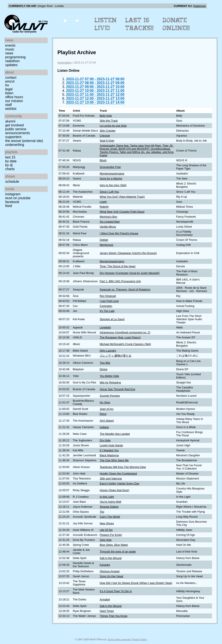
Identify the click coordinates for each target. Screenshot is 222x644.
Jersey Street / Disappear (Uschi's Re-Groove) (128, 253)
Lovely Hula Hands (111, 445)
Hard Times (107, 611)
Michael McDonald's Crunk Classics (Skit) (125, 344)
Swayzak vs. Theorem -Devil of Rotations (125, 289)
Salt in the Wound (111, 558)
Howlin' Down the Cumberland (118, 474)
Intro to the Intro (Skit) (113, 185)
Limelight (105, 327)
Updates (11, 65)
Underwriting (15, 145)
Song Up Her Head (111, 576)
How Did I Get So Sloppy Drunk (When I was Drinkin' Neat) (136, 583)
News (9, 53)
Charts (10, 169)
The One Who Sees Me (114, 460)
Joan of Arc (107, 409)
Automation (64, 63)
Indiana (104, 427)
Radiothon (12, 61)
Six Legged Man (110, 222)
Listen (9, 93)
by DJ (9, 165)
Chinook (105, 136)
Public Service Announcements (18, 131)
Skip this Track (109, 121)
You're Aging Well (110, 502)
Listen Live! (106, 24)
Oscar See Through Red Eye (118, 389)
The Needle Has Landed (115, 434)
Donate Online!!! (176, 24)
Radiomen (200, 6)
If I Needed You (109, 450)
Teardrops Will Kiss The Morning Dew (123, 467)
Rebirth (104, 207)
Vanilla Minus (108, 227)
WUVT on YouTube (18, 198)
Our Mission (14, 101)
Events (10, 45)
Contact (11, 77)
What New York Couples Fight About (122, 212)
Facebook (12, 202)
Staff (8, 105)
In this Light (107, 497)
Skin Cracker (108, 131)
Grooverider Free (110, 167)
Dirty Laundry (108, 351)
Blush (103, 160)
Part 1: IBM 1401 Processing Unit (120, 281)
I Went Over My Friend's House (119, 233)
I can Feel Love (109, 301)
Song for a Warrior (111, 179)
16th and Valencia (111, 479)
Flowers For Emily (111, 535)
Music (10, 49)
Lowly (103, 202)
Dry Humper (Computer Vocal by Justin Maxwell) (130, 273)
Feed (9, 206)
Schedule (12, 182)
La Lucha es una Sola (113, 126)
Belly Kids (106, 116)
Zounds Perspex (110, 396)
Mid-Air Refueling (110, 382)
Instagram (13, 194)
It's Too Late (107, 311)
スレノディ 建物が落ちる (116, 356)
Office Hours (14, 97)
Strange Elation (109, 507)
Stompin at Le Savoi (112, 319)
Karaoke (105, 565)
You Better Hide (109, 376)
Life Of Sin (106, 530)
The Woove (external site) (24, 141)
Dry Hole (105, 440)
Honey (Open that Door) (115, 490)
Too (102, 512)
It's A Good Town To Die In (116, 591)
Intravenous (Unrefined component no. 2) (125, 332)
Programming (15, 57)
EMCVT (10, 81)
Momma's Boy (109, 217)
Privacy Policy (140, 639)
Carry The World (110, 517)
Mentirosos (107, 245)
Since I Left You (109, 192)
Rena (103, 414)
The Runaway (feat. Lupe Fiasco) (120, 337)
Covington (106, 306)
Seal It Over (107, 141)
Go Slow (105, 402)
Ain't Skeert (107, 421)
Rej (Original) (108, 296)
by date (11, 161)
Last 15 (10, 157)
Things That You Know (114, 616)
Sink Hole (106, 540)
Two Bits (105, 363)
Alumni (10, 121)
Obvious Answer (110, 571)
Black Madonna (109, 455)
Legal (9, 89)
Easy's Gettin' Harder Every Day (120, 483)
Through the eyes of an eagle (118, 552)
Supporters (13, 137)
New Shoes (107, 523)
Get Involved (14, 125)
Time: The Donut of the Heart (118, 266)
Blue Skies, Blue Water (114, 545)
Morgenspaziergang (112, 174)
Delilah (104, 240)
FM (7, 85)
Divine (104, 369)
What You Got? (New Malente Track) (122, 197)
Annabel (105, 599)
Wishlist (11, 109)
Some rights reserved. (119, 639)
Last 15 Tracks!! (140, 24)
